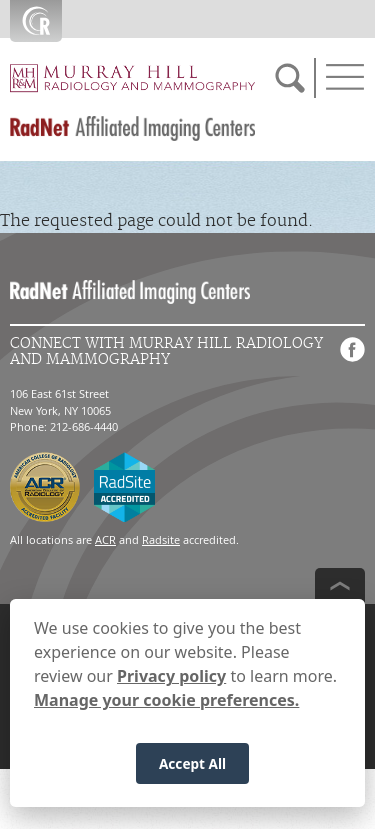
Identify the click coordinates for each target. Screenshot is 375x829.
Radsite (161, 539)
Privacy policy (171, 687)
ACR (105, 539)
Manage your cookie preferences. (166, 711)
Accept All (192, 773)
